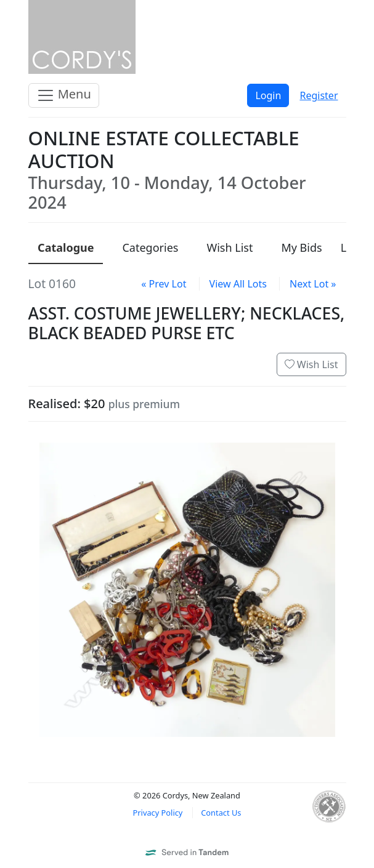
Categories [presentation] (150, 247)
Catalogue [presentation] (66, 247)
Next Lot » (313, 284)
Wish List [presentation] (230, 247)
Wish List (311, 364)
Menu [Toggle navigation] (64, 95)
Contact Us (221, 813)
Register (319, 95)
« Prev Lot (164, 284)
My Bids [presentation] (301, 247)
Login (268, 95)
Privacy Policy (158, 813)
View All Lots (238, 284)
